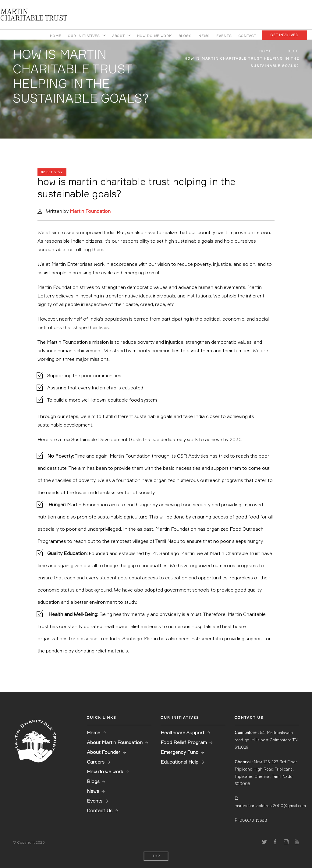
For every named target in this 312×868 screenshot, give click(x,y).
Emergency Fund (179, 752)
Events (224, 36)
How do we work (154, 36)
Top (156, 856)
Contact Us (100, 810)
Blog (293, 51)
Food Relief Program (184, 742)
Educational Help (179, 762)
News (204, 36)
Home (56, 36)
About (119, 36)
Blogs (185, 36)
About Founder (104, 752)
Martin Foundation (90, 211)
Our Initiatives (84, 36)
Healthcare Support (183, 733)
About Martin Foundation (115, 742)
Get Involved (285, 35)
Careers (96, 762)
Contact (247, 36)
